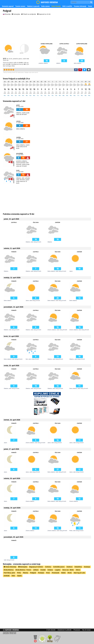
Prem (48, 573)
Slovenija (7, 14)
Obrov (78, 570)
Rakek (63, 573)
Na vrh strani (86, 630)
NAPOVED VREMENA (47, 2)
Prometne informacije (80, 6)
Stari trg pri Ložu (79, 573)
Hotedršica (78, 567)
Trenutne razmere (20, 6)
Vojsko (19, 576)
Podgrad (33, 573)
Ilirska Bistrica (9, 570)
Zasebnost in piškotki (64, 630)
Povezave (77, 630)
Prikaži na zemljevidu (29, 14)
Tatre (13, 576)
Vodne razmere (45, 6)
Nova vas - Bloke (68, 570)
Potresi (90, 6)
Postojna (41, 573)
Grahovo (69, 567)
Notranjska (16, 14)
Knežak (43, 570)
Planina (26, 573)
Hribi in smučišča (67, 6)
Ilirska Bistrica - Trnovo (23, 570)
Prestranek (56, 573)
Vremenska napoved (8, 6)
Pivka (19, 573)
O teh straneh (51, 630)
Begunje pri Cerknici (36, 567)
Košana (50, 570)
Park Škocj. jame (9, 573)
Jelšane (36, 570)
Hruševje (87, 567)
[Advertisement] (47, 29)
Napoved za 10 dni (44, 14)
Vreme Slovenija (56, 6)
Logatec (58, 570)
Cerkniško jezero (59, 567)
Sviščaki (7, 576)
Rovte (70, 573)
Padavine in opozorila (33, 6)
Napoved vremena (11, 630)
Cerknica (48, 567)
